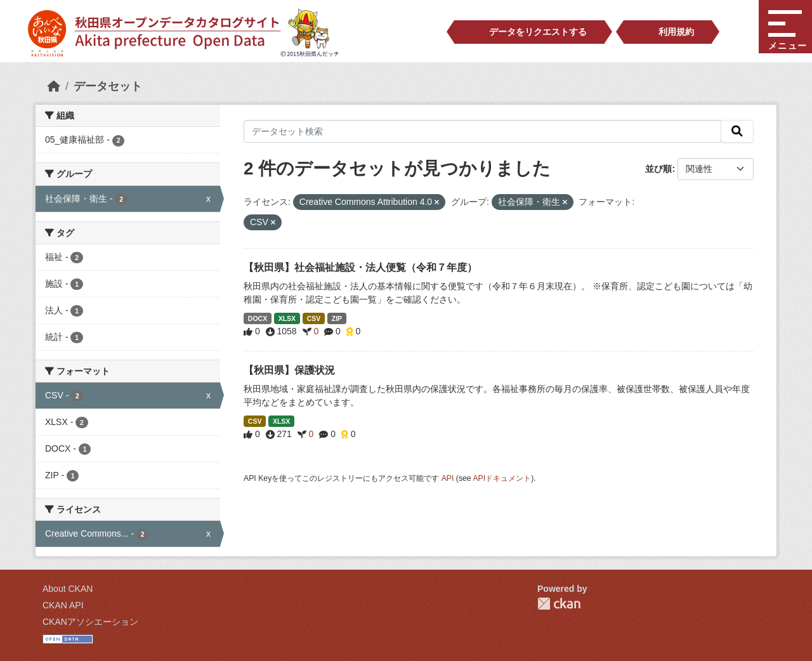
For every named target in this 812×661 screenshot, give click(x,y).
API (448, 478)
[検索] (737, 131)
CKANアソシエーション (90, 622)
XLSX (287, 318)
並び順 (658, 169)
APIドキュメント (502, 478)
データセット (108, 86)
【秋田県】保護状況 (289, 370)
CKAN (559, 604)
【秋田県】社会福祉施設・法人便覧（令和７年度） (360, 267)
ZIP (337, 318)
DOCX (258, 318)
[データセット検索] (482, 131)
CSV (314, 318)
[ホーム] (54, 86)
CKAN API (63, 605)
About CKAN (68, 589)
